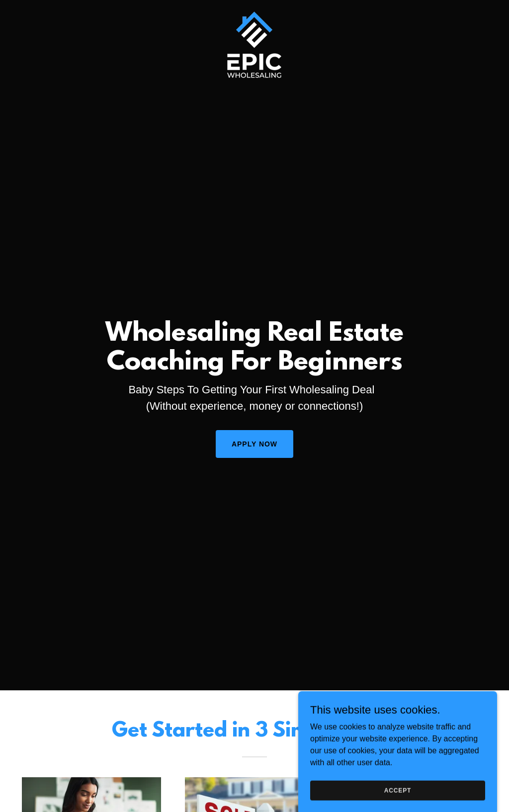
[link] (254, 12)
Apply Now (254, 444)
